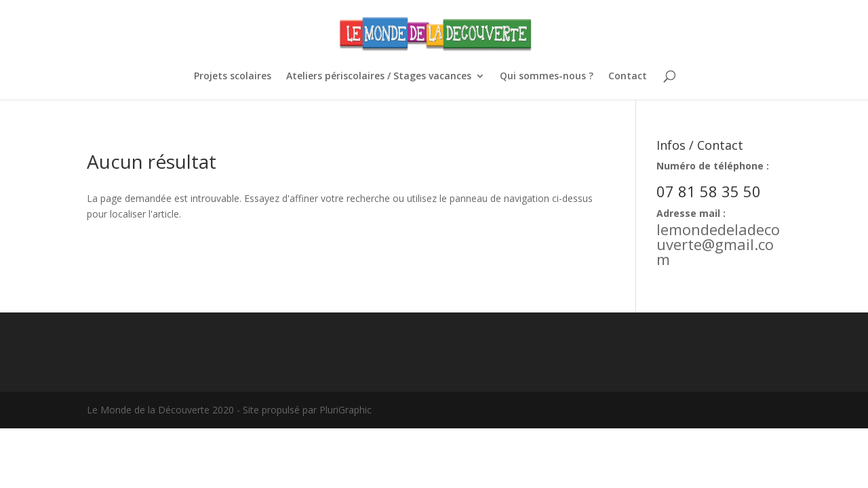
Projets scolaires (233, 77)
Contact (628, 77)
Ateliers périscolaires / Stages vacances (379, 77)
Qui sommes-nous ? (547, 77)
